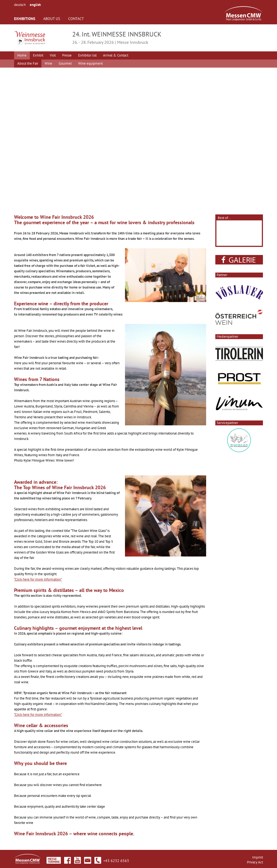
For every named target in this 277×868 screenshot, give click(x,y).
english (35, 5)
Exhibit (38, 55)
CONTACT (76, 19)
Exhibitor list (87, 55)
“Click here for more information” (38, 579)
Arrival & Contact (116, 55)
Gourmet (65, 63)
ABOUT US (52, 19)
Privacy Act (255, 862)
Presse (67, 55)
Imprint (258, 857)
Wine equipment (90, 63)
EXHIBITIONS (25, 19)
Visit (53, 55)
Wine (48, 63)
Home (22, 55)
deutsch (20, 5)
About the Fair (28, 63)
